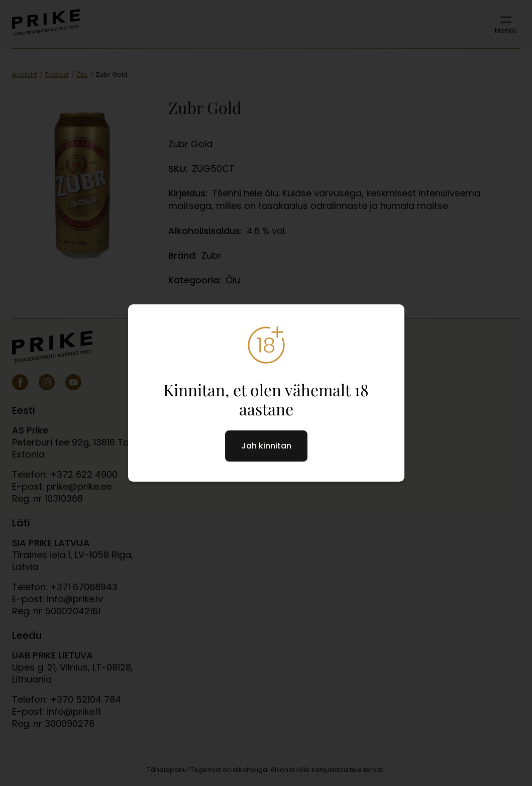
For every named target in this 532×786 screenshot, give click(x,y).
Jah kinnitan (266, 446)
